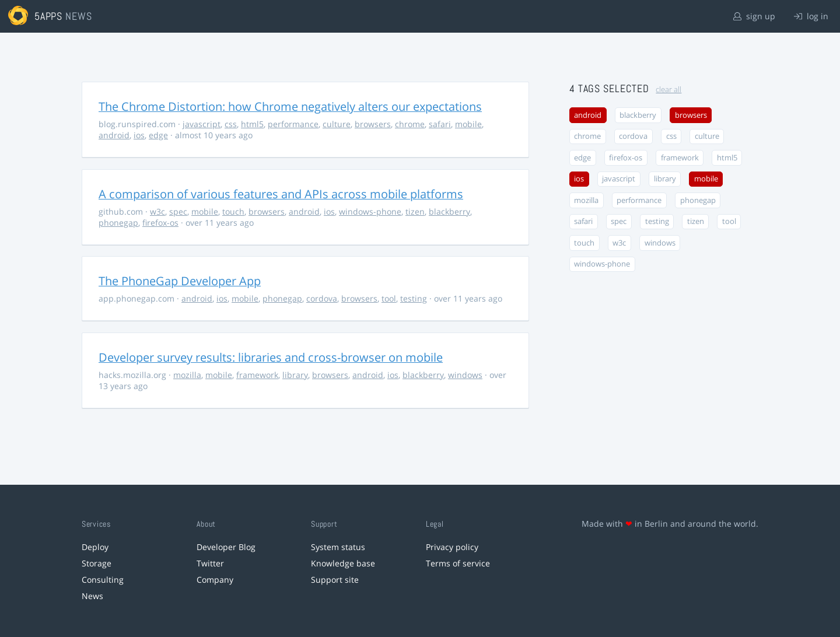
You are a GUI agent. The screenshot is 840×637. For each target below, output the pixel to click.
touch (233, 211)
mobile (468, 124)
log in (811, 16)
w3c (157, 211)
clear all (668, 90)
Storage (97, 563)
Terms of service (458, 563)
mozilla (187, 375)
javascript (202, 124)
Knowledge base (343, 563)
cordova (322, 298)
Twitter (210, 563)
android (114, 135)
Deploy (95, 547)
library (295, 375)
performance (293, 124)
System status (338, 547)
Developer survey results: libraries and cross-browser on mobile (271, 357)
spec (178, 211)
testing (414, 298)
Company (215, 580)
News (92, 596)
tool (389, 298)
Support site (335, 580)
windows (465, 375)
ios (139, 135)
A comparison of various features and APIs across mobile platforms (281, 194)
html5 (252, 124)
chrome (410, 124)
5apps (49, 16)
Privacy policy (452, 547)
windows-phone (370, 211)
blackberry (449, 211)
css (231, 124)
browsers (373, 124)
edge (158, 135)
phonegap (118, 223)
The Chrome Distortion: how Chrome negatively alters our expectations (290, 106)
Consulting (103, 580)
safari (440, 124)
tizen (415, 211)
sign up (754, 16)
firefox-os (160, 223)
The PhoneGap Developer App (180, 281)
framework (257, 375)
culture (337, 124)
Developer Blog (226, 547)
